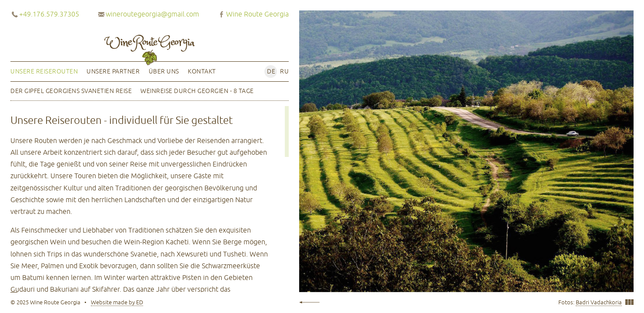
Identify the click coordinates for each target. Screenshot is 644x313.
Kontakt (202, 71)
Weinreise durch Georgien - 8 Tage (197, 91)
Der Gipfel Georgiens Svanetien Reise (71, 91)
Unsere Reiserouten (44, 71)
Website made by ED (117, 302)
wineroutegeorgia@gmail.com (152, 14)
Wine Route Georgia (257, 14)
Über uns (164, 71)
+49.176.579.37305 (49, 14)
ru (284, 71)
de (271, 71)
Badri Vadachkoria (599, 302)
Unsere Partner (113, 71)
